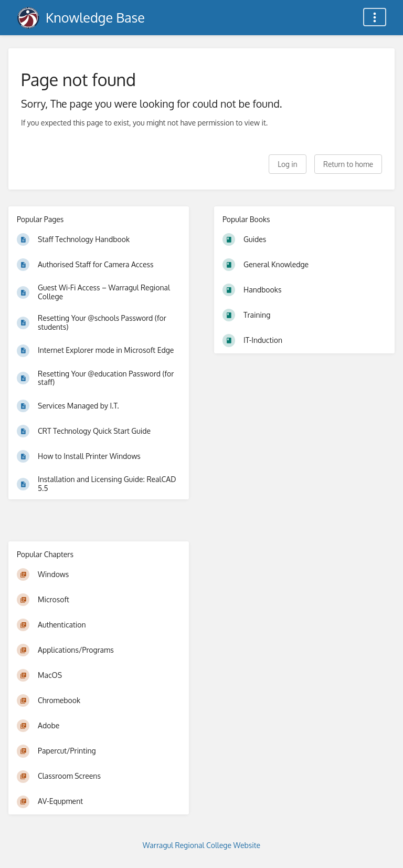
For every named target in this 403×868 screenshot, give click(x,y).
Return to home (348, 164)
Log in (287, 164)
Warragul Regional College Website (201, 845)
